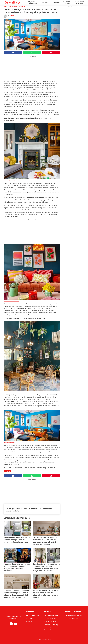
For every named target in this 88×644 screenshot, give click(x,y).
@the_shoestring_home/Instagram (12, 301)
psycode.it (30, 621)
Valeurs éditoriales (50, 621)
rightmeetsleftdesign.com (9, 442)
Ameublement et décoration (33, 2)
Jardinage (45, 2)
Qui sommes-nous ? (33, 615)
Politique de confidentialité (74, 615)
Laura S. (12, 15)
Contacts (29, 618)
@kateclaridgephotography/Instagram (12, 180)
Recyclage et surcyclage (79, 2)
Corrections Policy (50, 618)
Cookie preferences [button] (72, 618)
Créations (56, 2)
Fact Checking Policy (51, 615)
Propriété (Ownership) (52, 625)
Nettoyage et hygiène (68, 2)
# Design (7, 471)
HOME (5, 7)
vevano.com (6, 392)
